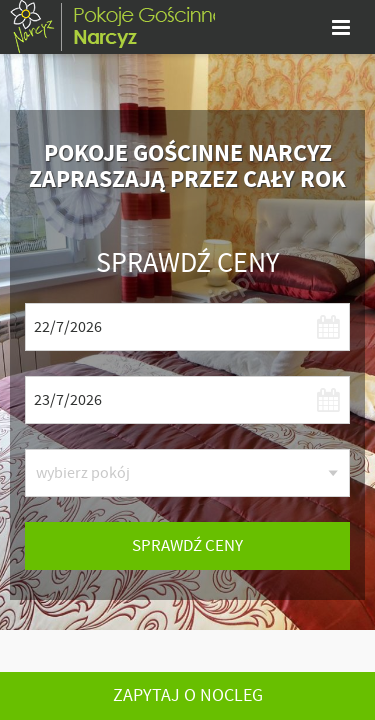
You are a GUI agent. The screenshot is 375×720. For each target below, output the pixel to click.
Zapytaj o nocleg (188, 695)
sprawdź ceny (187, 545)
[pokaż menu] (341, 27)
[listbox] (187, 473)
